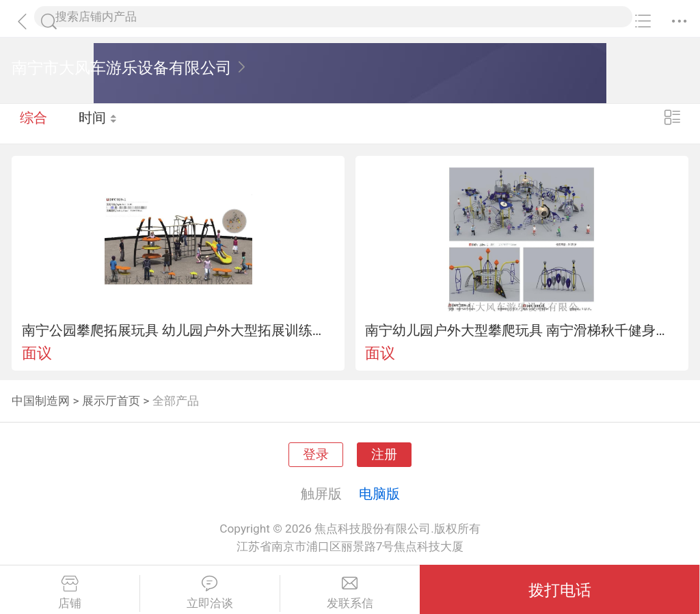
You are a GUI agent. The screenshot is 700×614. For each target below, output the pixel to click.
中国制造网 (41, 401)
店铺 (70, 593)
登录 (316, 455)
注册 (384, 455)
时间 (99, 123)
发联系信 (350, 593)
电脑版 (379, 494)
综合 (33, 123)
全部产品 (176, 401)
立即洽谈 (210, 593)
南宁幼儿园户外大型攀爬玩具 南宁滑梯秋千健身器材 (522, 330)
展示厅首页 (111, 401)
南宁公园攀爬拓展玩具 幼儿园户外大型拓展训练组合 (178, 330)
